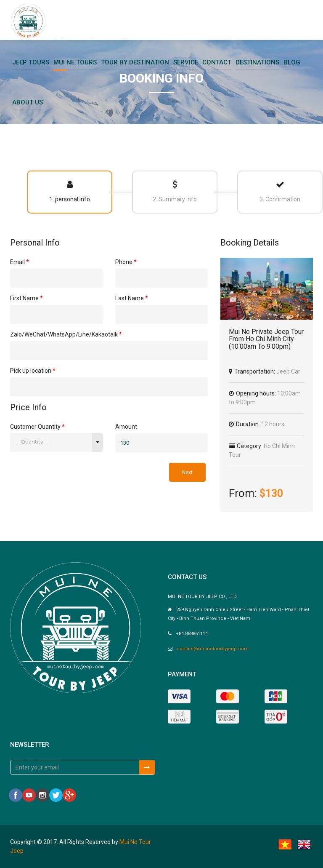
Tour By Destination (135, 62)
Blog (292, 62)
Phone (126, 262)
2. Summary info (175, 191)
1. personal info (70, 191)
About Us (28, 102)
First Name (26, 298)
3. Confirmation (280, 191)
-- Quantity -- (32, 442)
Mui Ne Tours (75, 62)
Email (20, 262)
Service (186, 62)
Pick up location (33, 371)
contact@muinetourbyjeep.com (213, 649)
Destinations (257, 62)
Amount (126, 427)
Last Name (132, 298)
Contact (217, 62)
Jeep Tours (31, 62)
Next (187, 473)
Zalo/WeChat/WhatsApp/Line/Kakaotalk (66, 334)
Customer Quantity (37, 426)
